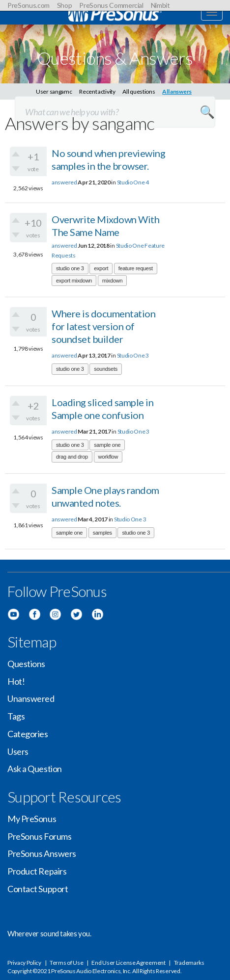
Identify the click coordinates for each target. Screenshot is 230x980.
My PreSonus (32, 819)
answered (64, 182)
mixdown (112, 281)
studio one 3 (70, 268)
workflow (108, 457)
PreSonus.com (29, 5)
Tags (16, 716)
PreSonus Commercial (111, 5)
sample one (107, 445)
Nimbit (160, 5)
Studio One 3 (133, 355)
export (101, 268)
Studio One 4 (133, 182)
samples (102, 533)
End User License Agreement (128, 963)
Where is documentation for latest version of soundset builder (103, 326)
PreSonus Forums (39, 836)
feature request (136, 268)
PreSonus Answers (42, 853)
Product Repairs (37, 871)
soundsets (106, 369)
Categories (28, 734)
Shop (65, 5)
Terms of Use (66, 963)
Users (18, 751)
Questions (26, 664)
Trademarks (189, 963)
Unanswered (31, 698)
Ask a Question (35, 769)
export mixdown (74, 281)
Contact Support (38, 889)
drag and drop (72, 457)
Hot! (16, 681)
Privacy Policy (24, 963)
